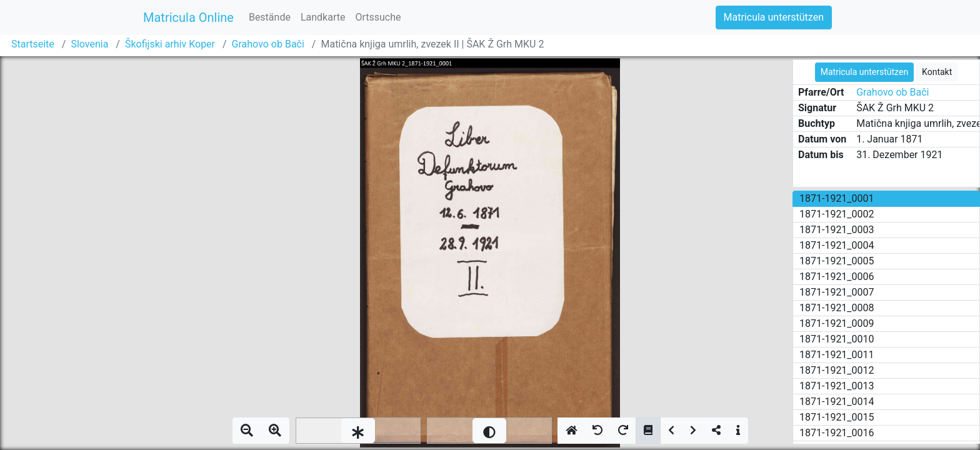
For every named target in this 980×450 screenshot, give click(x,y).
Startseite (33, 44)
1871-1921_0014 (837, 402)
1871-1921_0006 (837, 277)
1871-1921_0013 (837, 386)
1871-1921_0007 (837, 292)
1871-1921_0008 (837, 308)
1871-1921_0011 (837, 355)
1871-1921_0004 (837, 245)
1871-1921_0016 (837, 433)
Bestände (270, 17)
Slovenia (89, 44)
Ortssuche (378, 17)
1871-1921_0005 (837, 261)
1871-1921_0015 (837, 417)
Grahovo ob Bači (268, 44)
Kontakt (937, 72)
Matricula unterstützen (774, 17)
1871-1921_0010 (837, 339)
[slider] (358, 431)
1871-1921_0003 (837, 230)
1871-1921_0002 (837, 214)
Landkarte (323, 17)
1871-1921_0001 (837, 198)
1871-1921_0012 (837, 370)
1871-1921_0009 (837, 323)
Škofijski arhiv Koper (170, 44)
